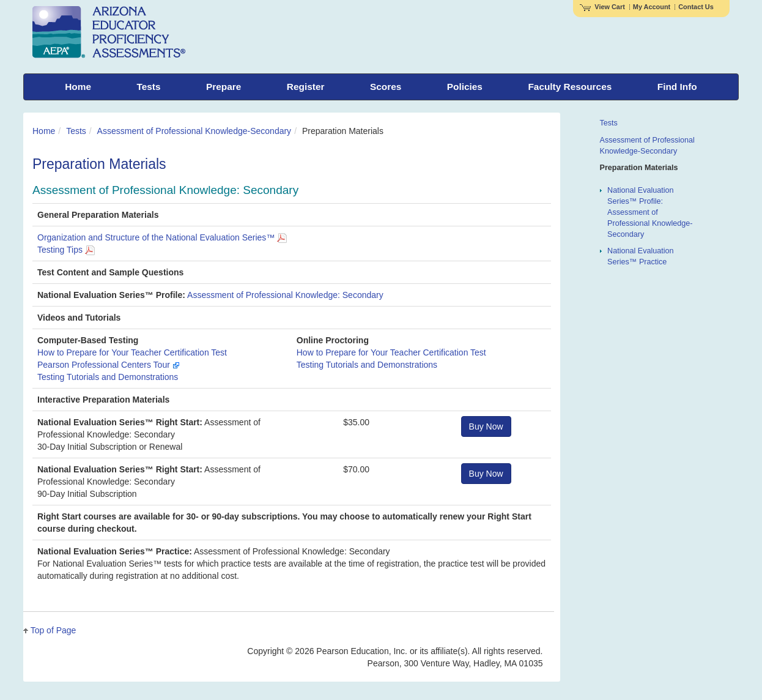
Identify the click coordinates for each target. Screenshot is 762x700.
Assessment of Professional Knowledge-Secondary (194, 131)
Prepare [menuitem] (224, 87)
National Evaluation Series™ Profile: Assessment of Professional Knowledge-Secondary (650, 212)
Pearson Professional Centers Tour (109, 365)
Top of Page (54, 630)
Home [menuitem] (78, 87)
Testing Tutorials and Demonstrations (108, 377)
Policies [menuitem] (465, 87)
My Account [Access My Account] (652, 7)
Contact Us (696, 7)
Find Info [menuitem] (677, 87)
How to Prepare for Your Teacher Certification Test (132, 352)
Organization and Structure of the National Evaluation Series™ (162, 237)
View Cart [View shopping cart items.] (602, 7)
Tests (76, 131)
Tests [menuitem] (148, 87)
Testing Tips (66, 250)
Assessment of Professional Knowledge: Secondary (285, 295)
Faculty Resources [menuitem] (570, 87)
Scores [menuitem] (386, 87)
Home (44, 131)
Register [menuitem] (306, 87)
